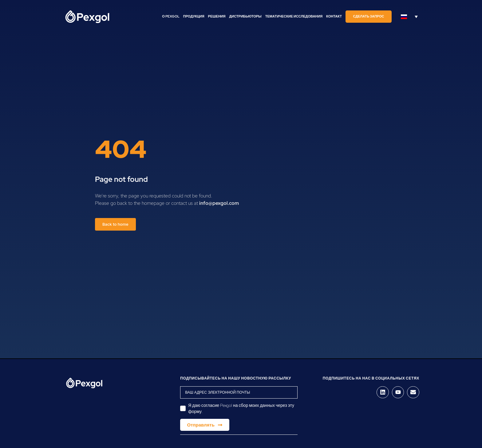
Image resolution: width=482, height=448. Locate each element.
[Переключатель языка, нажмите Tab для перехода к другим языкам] (409, 17)
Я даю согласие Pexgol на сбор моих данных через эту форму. (241, 408)
